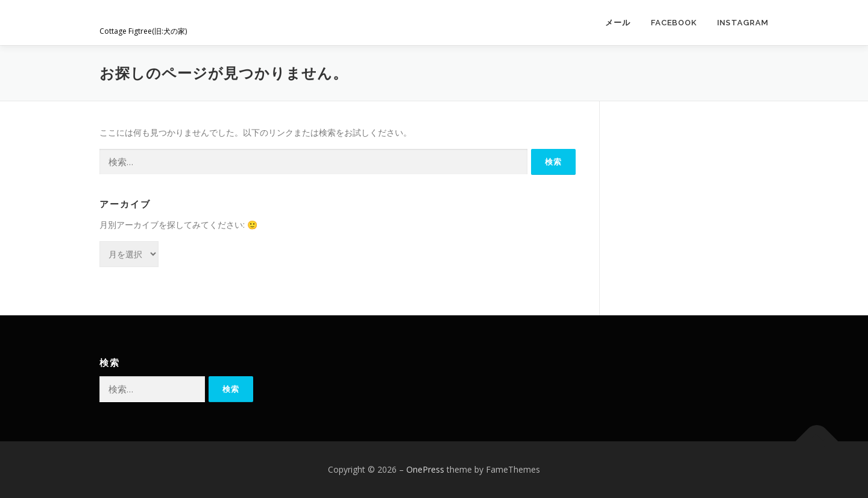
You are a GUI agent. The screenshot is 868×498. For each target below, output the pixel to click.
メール (618, 23)
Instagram (743, 23)
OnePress (425, 469)
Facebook (674, 23)
